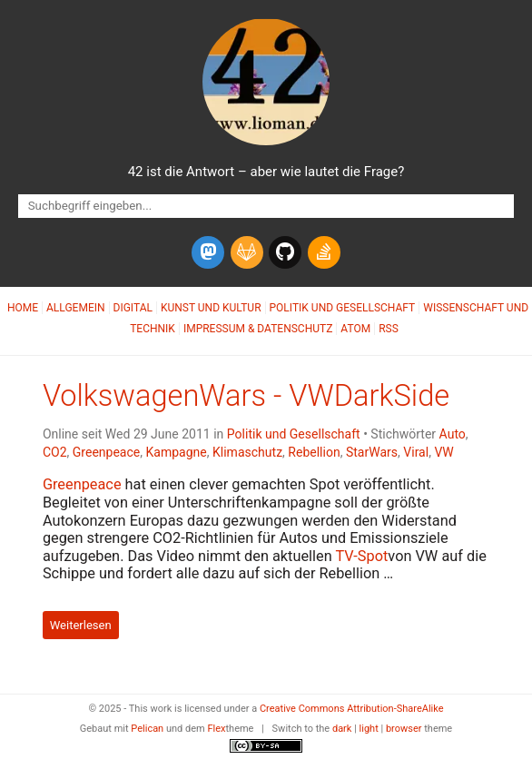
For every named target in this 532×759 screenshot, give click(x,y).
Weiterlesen (81, 625)
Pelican (147, 729)
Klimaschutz (247, 452)
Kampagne (177, 452)
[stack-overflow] (324, 252)
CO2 (55, 452)
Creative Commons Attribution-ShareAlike (352, 709)
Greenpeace (106, 452)
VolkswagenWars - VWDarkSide (246, 396)
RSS (389, 329)
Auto (453, 434)
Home (23, 308)
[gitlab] (247, 252)
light (369, 729)
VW (443, 452)
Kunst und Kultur (211, 308)
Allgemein (76, 308)
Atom (355, 329)
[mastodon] (208, 252)
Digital (133, 308)
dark (342, 729)
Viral (416, 452)
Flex (216, 729)
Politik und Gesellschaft (343, 308)
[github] (285, 252)
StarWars (372, 452)
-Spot (361, 556)
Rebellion (314, 452)
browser (404, 729)
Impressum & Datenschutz (258, 329)
